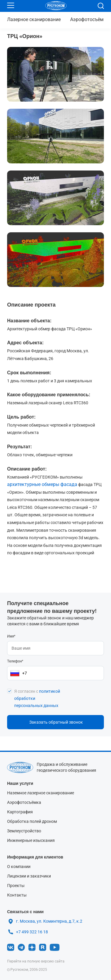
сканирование (34, 19)
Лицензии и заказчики (29, 876)
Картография (20, 812)
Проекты (16, 886)
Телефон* (15, 661)
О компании (19, 867)
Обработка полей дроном (32, 821)
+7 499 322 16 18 (32, 930)
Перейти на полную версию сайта (36, 961)
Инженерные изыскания (31, 840)
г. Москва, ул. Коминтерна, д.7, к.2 (49, 921)
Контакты (17, 895)
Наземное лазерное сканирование (41, 793)
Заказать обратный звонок (56, 722)
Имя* (11, 636)
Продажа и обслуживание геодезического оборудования (66, 767)
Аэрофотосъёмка (90, 19)
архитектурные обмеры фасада (42, 484)
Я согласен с (37, 698)
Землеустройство (24, 831)
